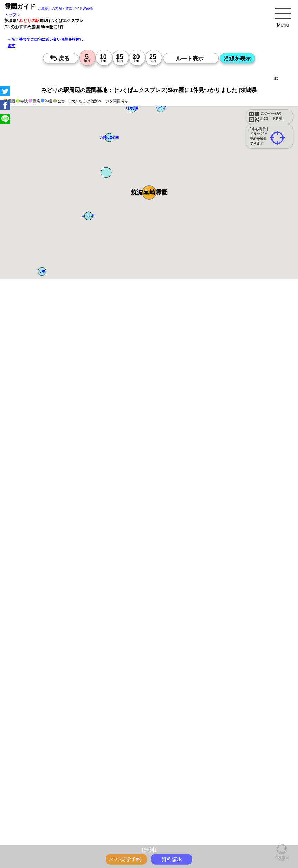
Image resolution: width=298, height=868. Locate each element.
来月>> (188, 679)
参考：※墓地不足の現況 (189, 573)
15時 (133, 754)
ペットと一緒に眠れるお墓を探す (147, 327)
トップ (10, 15)
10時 (133, 738)
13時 (133, 746)
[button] (149, 193)
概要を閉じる (94, 387)
